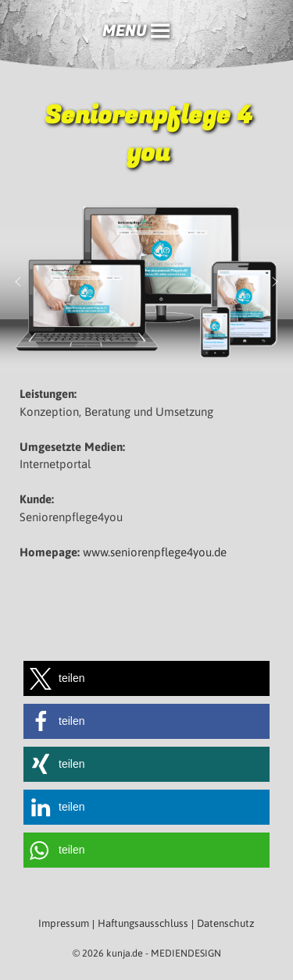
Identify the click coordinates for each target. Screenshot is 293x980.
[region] (146, 282)
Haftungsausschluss (143, 923)
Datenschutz (226, 923)
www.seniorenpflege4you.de (155, 552)
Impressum (64, 923)
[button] (125, 31)
